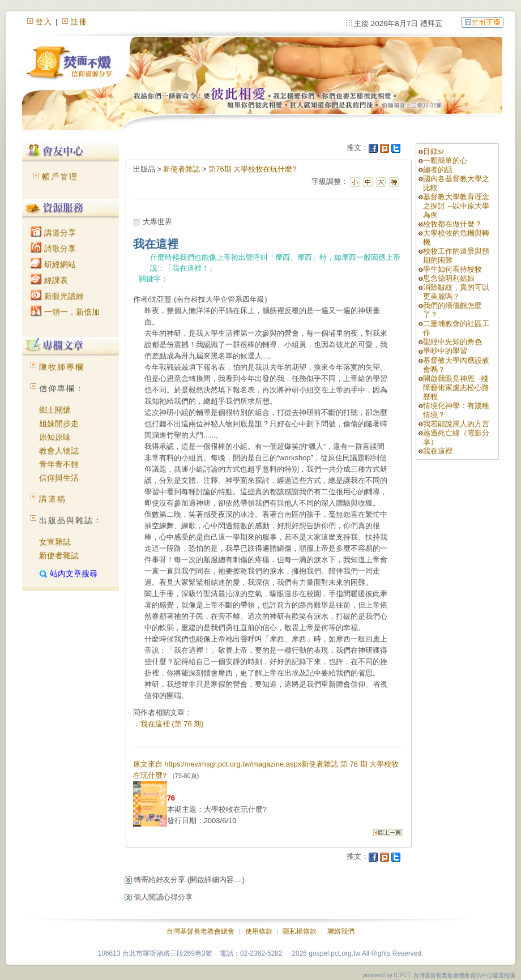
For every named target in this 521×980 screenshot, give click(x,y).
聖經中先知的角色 (452, 342)
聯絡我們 (341, 931)
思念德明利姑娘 (449, 278)
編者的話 (438, 170)
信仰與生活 (59, 478)
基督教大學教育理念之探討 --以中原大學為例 (456, 206)
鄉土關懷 (55, 410)
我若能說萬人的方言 (456, 424)
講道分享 (53, 233)
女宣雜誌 (55, 542)
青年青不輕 (59, 464)
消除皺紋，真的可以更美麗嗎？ (456, 292)
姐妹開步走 (59, 423)
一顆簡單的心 (445, 161)
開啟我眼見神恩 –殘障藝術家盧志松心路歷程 (456, 388)
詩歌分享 (53, 249)
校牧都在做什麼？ (452, 224)
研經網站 (53, 264)
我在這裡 (438, 451)
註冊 (79, 22)
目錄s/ (433, 151)
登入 (44, 22)
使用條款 (259, 931)
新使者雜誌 (59, 555)
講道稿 (53, 499)
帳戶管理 (60, 177)
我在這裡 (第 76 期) (172, 724)
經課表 (49, 280)
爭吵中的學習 (445, 351)
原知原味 (55, 437)
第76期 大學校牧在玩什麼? (252, 169)
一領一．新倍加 (65, 312)
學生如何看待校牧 (452, 269)
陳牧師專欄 (62, 367)
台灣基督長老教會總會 (200, 931)
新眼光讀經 (57, 296)
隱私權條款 (300, 931)
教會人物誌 (59, 451)
